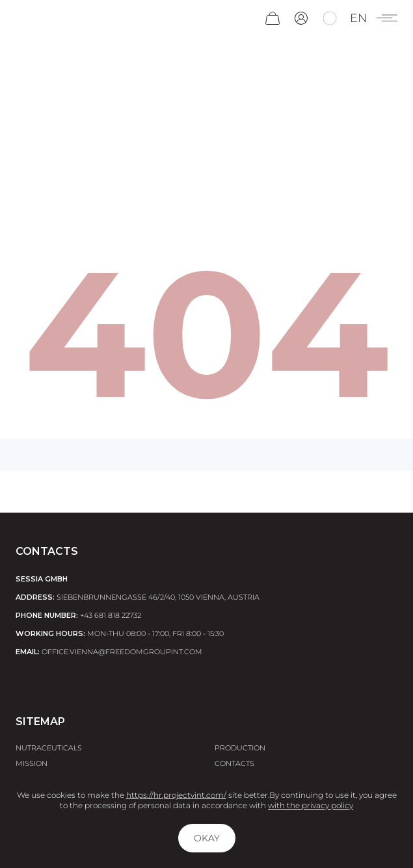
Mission (32, 763)
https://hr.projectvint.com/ (176, 795)
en (359, 18)
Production (240, 748)
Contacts (234, 763)
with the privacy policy (311, 805)
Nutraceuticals (49, 748)
